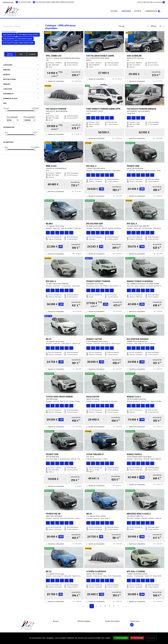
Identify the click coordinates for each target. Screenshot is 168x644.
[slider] (6, 111)
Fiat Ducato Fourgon (25, 39)
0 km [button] (21, 54)
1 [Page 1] (92, 606)
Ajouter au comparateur (56, 81)
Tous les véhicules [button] (10, 54)
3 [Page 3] (101, 606)
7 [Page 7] (118, 606)
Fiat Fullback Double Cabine (28, 35)
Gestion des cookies (112, 621)
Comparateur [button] (152, 11)
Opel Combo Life (9, 35)
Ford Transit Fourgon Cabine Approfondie (18, 43)
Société (138, 11)
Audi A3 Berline (9, 39)
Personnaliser (151, 638)
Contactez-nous (8, 2)
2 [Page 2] (96, 606)
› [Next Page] (123, 606)
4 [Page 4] (105, 606)
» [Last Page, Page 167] (127, 606)
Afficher (154, 26)
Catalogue (126, 11)
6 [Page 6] (114, 606)
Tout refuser (137, 638)
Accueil (114, 11)
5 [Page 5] (109, 606)
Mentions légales (84, 621)
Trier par (122, 26)
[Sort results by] (137, 26)
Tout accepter (121, 638)
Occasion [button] (32, 54)
